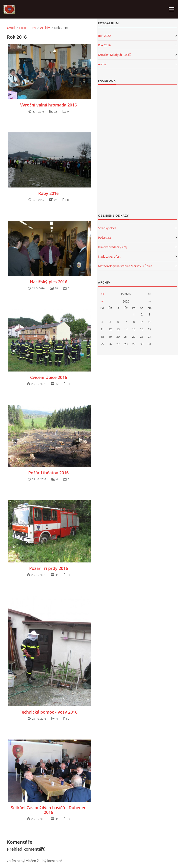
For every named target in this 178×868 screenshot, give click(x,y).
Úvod (11, 28)
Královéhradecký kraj (113, 247)
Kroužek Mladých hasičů (115, 55)
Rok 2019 (104, 45)
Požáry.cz (104, 237)
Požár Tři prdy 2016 (49, 568)
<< (102, 294)
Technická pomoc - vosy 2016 (49, 712)
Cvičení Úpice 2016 (49, 377)
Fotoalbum (27, 28)
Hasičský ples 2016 (49, 282)
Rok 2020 (104, 36)
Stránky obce (107, 228)
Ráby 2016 (48, 193)
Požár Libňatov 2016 (48, 473)
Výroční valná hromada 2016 (48, 105)
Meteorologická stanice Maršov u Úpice (125, 266)
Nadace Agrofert (109, 256)
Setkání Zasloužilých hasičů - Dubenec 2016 (48, 810)
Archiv (45, 28)
